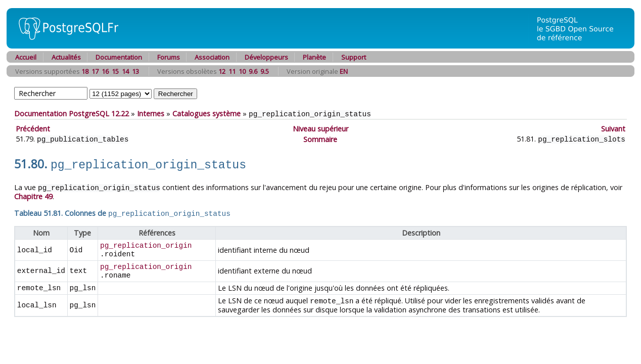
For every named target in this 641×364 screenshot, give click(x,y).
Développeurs (266, 57)
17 (95, 71)
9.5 (265, 71)
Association (212, 57)
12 (222, 71)
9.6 (253, 71)
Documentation (119, 57)
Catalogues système (207, 113)
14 (125, 71)
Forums (169, 57)
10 (242, 71)
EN (344, 71)
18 (85, 71)
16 (105, 71)
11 (232, 71)
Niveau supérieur (320, 128)
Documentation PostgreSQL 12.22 (72, 113)
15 (115, 71)
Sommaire (320, 138)
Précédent (33, 128)
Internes (151, 113)
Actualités (66, 57)
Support (354, 57)
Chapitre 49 (33, 193)
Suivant (613, 128)
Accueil (26, 57)
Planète (314, 57)
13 (135, 71)
